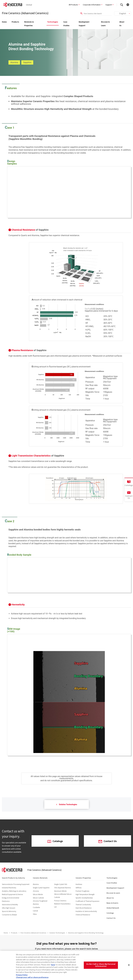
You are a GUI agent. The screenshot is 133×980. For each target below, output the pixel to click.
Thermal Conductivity (83, 904)
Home (4, 22)
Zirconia (36, 891)
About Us (122, 24)
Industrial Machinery (9, 888)
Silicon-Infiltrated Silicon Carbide (63, 896)
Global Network (113, 908)
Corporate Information (92, 5)
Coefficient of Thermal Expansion (87, 901)
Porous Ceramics (60, 901)
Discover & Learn (105, 24)
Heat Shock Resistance (84, 908)
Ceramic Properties (83, 878)
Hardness (79, 884)
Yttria (35, 914)
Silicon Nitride (38, 894)
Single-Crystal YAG (61, 884)
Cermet (35, 911)
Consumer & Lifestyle (9, 915)
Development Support (84, 24)
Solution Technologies (66, 804)
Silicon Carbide (38, 898)
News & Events (112, 903)
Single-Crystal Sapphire (41, 888)
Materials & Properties (29, 24)
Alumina (14, 62)
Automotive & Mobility (10, 904)
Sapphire (27, 62)
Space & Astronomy (9, 911)
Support (109, 5)
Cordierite (36, 907)
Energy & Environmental (11, 898)
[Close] (129, 965)
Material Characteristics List (62, 905)
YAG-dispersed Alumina (62, 888)
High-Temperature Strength (85, 894)
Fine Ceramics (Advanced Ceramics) (33, 933)
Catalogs (55, 841)
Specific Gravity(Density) (84, 898)
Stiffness (79, 888)
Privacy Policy (22, 975)
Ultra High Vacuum (9, 908)
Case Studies (66, 24)
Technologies (53, 22)
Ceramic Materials (40, 878)
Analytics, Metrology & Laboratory (14, 891)
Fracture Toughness (82, 891)
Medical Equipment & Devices (12, 894)
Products (15, 22)
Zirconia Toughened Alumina (40, 902)
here (53, 965)
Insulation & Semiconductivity (86, 911)
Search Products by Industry (13, 878)
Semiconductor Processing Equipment (16, 884)
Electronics (6, 901)
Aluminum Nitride (60, 891)
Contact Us (108, 841)
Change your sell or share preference (32, 977)
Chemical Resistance (83, 915)
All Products (73, 5)
